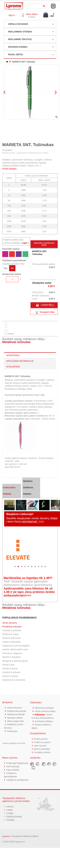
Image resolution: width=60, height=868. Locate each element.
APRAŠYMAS (13, 355)
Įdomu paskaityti (42, 749)
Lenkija (10, 813)
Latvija (9, 810)
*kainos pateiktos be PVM (14, 743)
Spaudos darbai (15, 718)
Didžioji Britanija (14, 816)
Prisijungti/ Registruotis (17, 763)
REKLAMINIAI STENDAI (20, 32)
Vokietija (10, 820)
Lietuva (10, 806)
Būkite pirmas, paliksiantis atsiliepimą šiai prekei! (25, 153)
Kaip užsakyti (13, 770)
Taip (5, 268)
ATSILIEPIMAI (13, 367)
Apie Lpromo (40, 746)
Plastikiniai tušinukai (12, 627)
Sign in (12, 15)
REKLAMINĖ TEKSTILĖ (20, 39)
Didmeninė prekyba (44, 708)
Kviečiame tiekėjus (44, 721)
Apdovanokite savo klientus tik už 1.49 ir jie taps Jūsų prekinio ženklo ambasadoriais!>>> (29, 592)
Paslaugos (12, 731)
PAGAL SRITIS (15, 54)
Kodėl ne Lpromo (42, 742)
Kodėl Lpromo (41, 739)
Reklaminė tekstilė (16, 714)
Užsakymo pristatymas (17, 780)
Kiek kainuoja (13, 766)
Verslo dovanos (10, 623)
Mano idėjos (32, 14)
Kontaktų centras (42, 752)
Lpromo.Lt (7, 836)
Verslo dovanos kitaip (45, 711)
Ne (12, 268)
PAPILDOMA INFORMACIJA (20, 361)
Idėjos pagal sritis (15, 721)
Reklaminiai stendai (16, 711)
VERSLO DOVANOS (18, 24)
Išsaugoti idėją (44, 312)
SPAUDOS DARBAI (18, 47)
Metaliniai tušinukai (16, 342)
